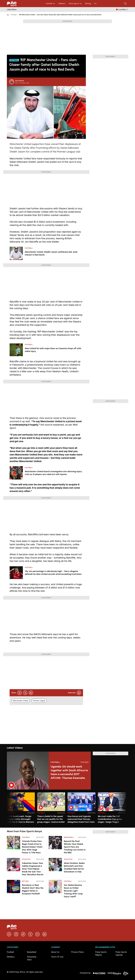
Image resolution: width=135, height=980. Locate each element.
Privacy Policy (78, 952)
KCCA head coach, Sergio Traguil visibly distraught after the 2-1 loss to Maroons (20, 819)
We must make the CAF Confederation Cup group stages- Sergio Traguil (110, 819)
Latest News (12, 9)
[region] (68, 809)
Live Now (123, 9)
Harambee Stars (32, 958)
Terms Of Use (57, 957)
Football (51, 4)
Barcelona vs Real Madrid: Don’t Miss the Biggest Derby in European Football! (33, 889)
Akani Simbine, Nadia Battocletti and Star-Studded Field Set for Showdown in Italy (74, 867)
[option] (21, 809)
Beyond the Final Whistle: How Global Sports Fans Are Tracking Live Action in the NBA (75, 847)
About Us (55, 952)
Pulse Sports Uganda (121, 953)
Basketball (69, 837)
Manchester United (20, 701)
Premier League (39, 701)
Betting (88, 4)
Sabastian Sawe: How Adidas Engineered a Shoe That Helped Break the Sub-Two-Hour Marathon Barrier (33, 869)
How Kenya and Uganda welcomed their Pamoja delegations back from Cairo (81, 819)
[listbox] (68, 809)
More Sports (75, 4)
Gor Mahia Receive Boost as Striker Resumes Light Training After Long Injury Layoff (73, 891)
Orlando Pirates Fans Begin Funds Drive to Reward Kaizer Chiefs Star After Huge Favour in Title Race (32, 847)
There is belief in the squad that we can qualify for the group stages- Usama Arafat (51, 819)
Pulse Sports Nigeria (101, 953)
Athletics (62, 4)
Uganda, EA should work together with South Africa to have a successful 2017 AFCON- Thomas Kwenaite (69, 772)
